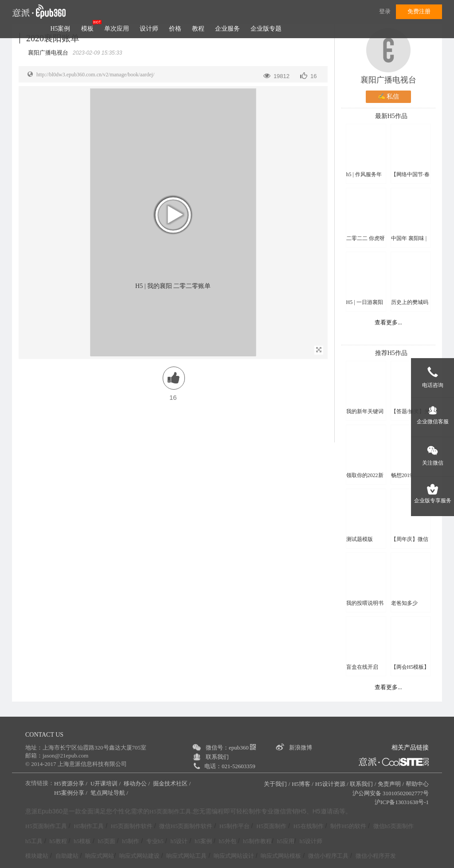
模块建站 (37, 856)
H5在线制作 (309, 826)
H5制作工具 (89, 826)
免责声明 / (391, 784)
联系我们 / (363, 784)
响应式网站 (100, 856)
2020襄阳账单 (53, 38)
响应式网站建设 (139, 856)
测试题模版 (360, 539)
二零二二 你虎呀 (366, 238)
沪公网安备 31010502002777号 (391, 793)
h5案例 (203, 841)
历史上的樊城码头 (410, 302)
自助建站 (67, 856)
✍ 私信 (389, 97)
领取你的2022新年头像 (365, 475)
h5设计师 (311, 841)
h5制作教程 (257, 841)
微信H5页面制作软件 (186, 826)
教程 (198, 29)
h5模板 (82, 841)
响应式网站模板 (281, 856)
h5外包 (228, 841)
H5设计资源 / (332, 784)
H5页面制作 (271, 826)
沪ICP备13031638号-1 (402, 802)
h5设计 (179, 841)
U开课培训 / (106, 783)
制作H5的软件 (348, 826)
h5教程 (58, 841)
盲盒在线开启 (362, 667)
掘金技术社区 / (172, 783)
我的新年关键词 (365, 411)
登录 (385, 11)
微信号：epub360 (231, 748)
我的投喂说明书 (365, 603)
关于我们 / (277, 784)
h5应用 (286, 841)
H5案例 (60, 29)
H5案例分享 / (71, 793)
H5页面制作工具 (170, 812)
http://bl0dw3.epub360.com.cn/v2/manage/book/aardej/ (95, 75)
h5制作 (131, 841)
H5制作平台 (235, 826)
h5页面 (107, 841)
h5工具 (34, 841)
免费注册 (419, 11)
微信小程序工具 (328, 856)
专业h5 (155, 841)
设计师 (149, 29)
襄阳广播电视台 (388, 80)
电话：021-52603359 (230, 766)
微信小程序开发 (376, 856)
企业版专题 (266, 29)
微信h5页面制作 (393, 826)
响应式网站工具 (186, 856)
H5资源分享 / (71, 783)
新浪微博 (301, 748)
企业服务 (227, 29)
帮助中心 (417, 784)
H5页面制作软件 (132, 826)
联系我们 (217, 757)
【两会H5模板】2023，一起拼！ (410, 667)
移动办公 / (137, 783)
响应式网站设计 (234, 856)
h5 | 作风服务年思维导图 (364, 175)
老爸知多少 (404, 603)
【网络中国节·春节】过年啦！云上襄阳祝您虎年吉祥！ (410, 175)
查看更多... (388, 322)
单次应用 (117, 29)
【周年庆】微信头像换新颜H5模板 (410, 539)
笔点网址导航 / (110, 793)
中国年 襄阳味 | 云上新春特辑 (409, 239)
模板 (87, 29)
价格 (175, 29)
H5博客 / (303, 784)
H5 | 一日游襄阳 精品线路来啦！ (365, 302)
